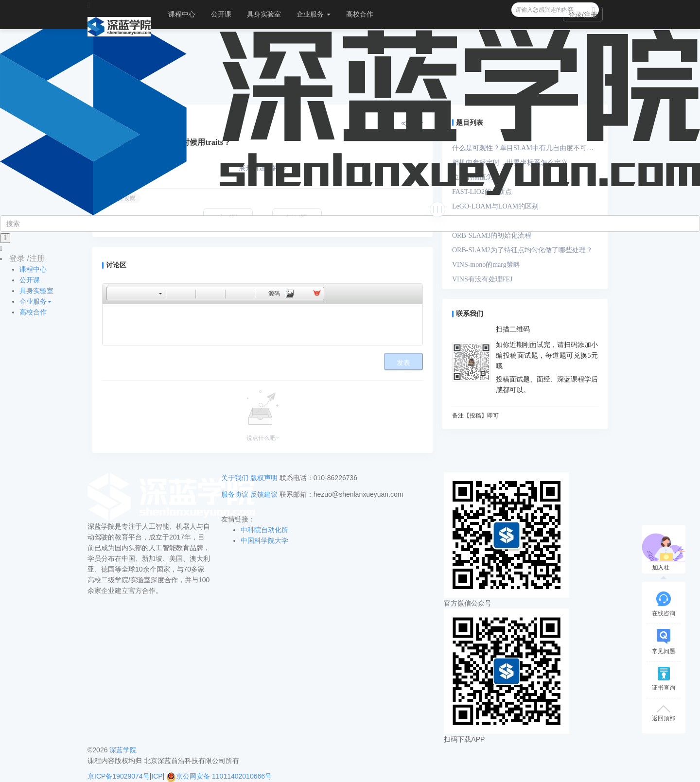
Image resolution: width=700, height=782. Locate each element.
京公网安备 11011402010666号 (219, 776)
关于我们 (235, 478)
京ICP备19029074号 (119, 776)
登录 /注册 (27, 258)
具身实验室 (264, 14)
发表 (403, 363)
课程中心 (182, 14)
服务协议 (235, 494)
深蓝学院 (123, 750)
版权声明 (264, 478)
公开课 (221, 14)
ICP (157, 776)
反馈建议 (264, 494)
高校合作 (360, 14)
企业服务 (314, 14)
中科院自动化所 (264, 530)
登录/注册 (583, 15)
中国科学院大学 (264, 540)
